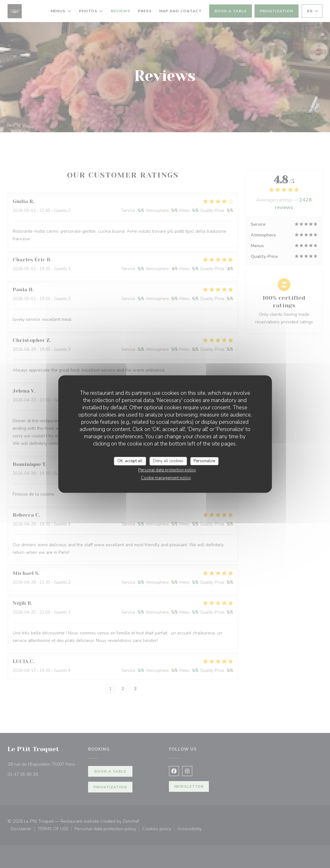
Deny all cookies (168, 461)
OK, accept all (130, 461)
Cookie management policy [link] (166, 478)
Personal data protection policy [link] (167, 470)
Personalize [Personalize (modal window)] (204, 461)
